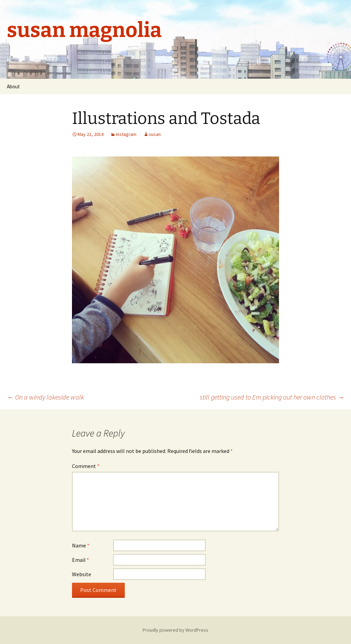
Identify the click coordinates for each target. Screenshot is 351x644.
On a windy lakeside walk (45, 397)
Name (81, 545)
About (13, 86)
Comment (86, 466)
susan (155, 134)
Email (81, 560)
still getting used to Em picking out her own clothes (272, 397)
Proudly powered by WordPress (175, 630)
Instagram (126, 134)
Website (82, 574)
